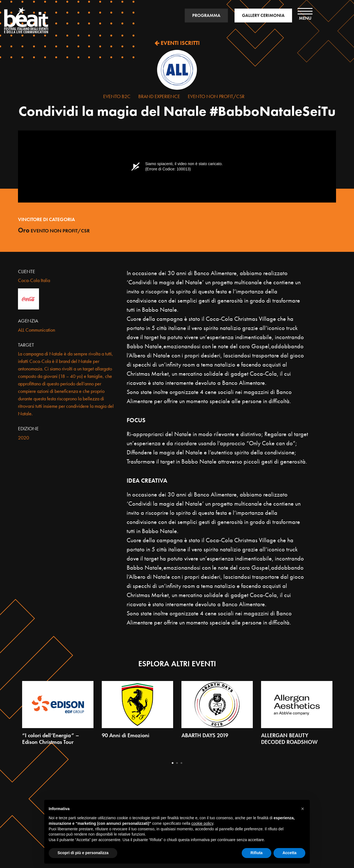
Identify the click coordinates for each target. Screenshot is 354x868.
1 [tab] (173, 763)
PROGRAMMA (206, 15)
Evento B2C (117, 96)
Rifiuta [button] (257, 853)
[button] (303, 809)
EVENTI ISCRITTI (177, 43)
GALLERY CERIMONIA (263, 15)
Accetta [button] (289, 853)
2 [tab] (177, 763)
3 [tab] (181, 763)
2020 (24, 438)
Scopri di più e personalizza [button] (83, 853)
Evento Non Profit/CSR (216, 96)
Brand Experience (159, 96)
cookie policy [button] (202, 823)
